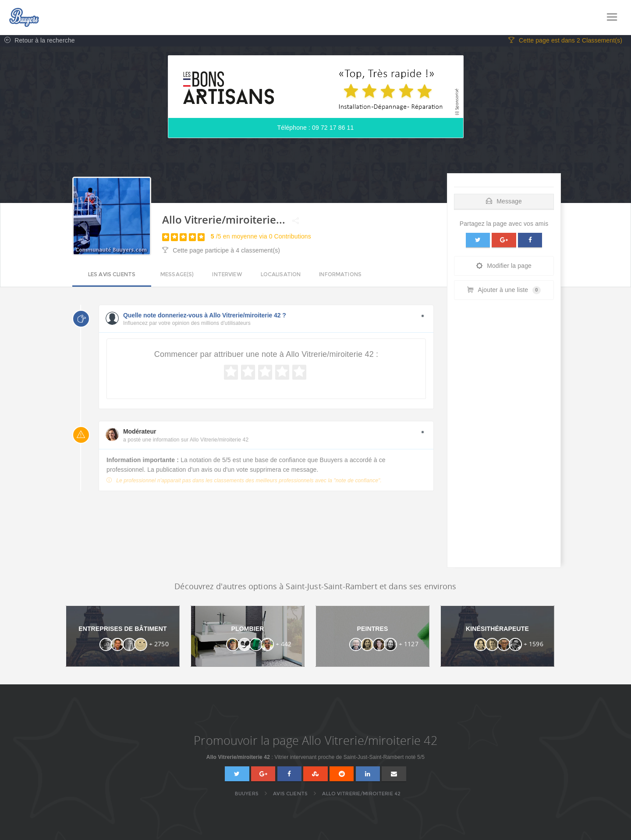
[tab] (504, 201)
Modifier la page (504, 267)
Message (504, 203)
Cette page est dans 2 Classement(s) (565, 42)
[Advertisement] (504, 438)
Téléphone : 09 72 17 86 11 (316, 129)
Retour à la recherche (37, 42)
